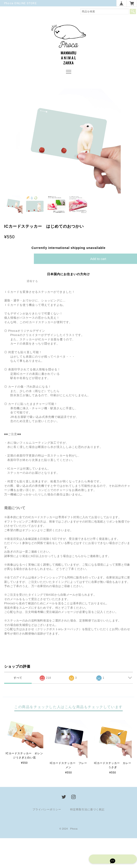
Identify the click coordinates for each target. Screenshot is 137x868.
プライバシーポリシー (47, 811)
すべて (18, 680)
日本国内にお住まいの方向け (68, 276)
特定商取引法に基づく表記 (87, 811)
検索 (133, 11)
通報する (32, 283)
